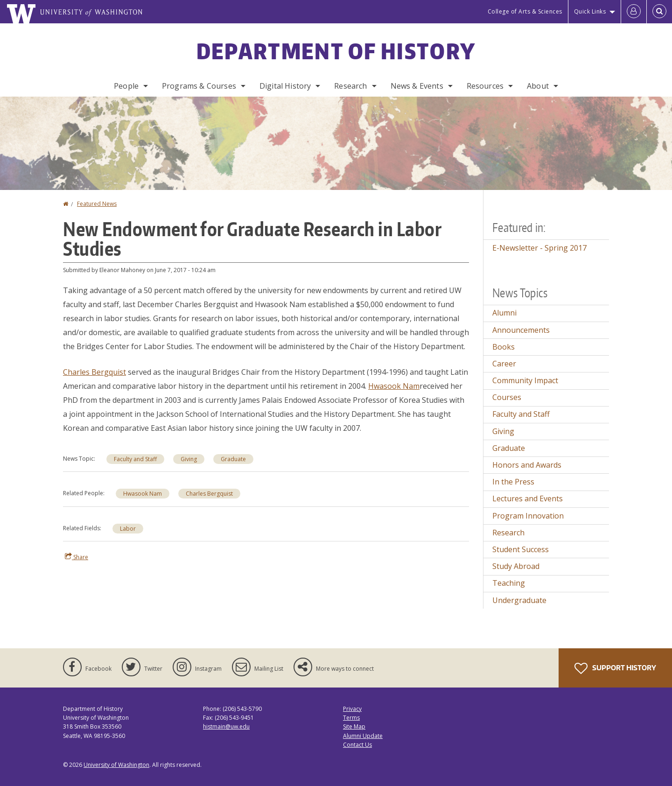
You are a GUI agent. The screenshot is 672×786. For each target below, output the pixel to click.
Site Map (354, 726)
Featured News (97, 204)
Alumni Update (363, 736)
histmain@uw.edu (226, 726)
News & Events (417, 86)
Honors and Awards (527, 465)
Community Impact (525, 380)
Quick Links (590, 11)
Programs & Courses (199, 86)
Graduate (509, 448)
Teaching (509, 583)
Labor (128, 529)
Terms (351, 718)
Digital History (285, 86)
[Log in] (634, 12)
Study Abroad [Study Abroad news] (516, 566)
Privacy (352, 709)
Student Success (521, 549)
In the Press (513, 482)
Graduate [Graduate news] (233, 459)
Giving (189, 459)
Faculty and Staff (135, 459)
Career (504, 364)
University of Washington (116, 765)
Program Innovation (528, 516)
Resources (485, 86)
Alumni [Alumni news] (504, 313)
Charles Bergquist (94, 372)
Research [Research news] (508, 533)
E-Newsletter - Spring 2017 (539, 248)
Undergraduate (519, 600)
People (126, 86)
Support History (615, 668)
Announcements (521, 330)
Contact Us (357, 745)
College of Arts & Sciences (525, 11)
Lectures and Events (528, 498)
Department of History (336, 51)
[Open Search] (659, 12)
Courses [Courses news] (507, 397)
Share (77, 557)
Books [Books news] (504, 347)
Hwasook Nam (394, 386)
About (538, 86)
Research (350, 86)
